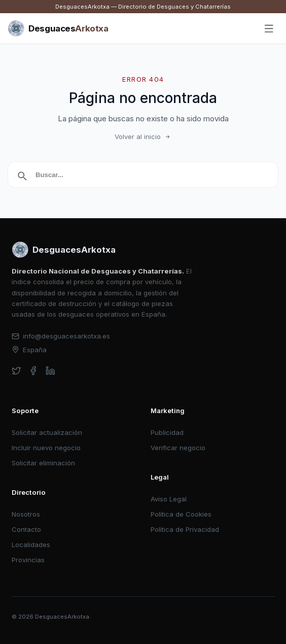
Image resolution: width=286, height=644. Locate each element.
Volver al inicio (143, 137)
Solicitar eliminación (43, 463)
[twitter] (16, 371)
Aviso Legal (169, 499)
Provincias (28, 560)
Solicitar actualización (47, 432)
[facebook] (33, 371)
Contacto (26, 529)
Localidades (31, 545)
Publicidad (167, 432)
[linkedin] (50, 371)
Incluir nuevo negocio (46, 448)
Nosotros (26, 514)
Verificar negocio (178, 448)
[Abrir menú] (269, 29)
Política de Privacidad (185, 529)
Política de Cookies (181, 514)
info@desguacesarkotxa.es (61, 336)
